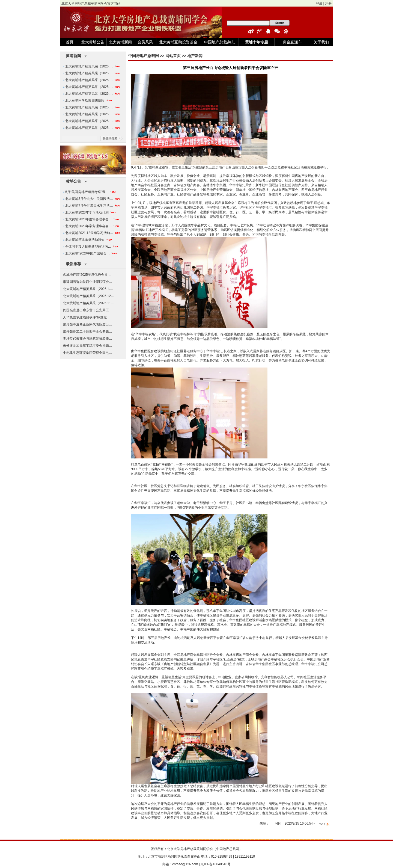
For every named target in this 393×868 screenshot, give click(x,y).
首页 (70, 42)
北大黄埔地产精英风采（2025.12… (89, 296)
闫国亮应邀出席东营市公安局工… (88, 310)
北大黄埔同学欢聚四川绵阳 (85, 100)
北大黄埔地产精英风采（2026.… (89, 66)
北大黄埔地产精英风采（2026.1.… (88, 289)
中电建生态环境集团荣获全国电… (88, 353)
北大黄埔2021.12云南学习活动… (89, 233)
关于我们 (321, 42)
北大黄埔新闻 (120, 42)
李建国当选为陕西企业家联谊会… (88, 282)
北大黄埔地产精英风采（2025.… (89, 73)
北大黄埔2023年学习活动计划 (87, 212)
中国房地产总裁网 (144, 56)
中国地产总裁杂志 (219, 42)
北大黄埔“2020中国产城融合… (87, 253)
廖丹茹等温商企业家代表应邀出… (88, 324)
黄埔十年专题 (257, 42)
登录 (319, 4)
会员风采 (145, 42)
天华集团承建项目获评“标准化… (87, 317)
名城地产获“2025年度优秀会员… (87, 275)
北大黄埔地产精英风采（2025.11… (89, 303)
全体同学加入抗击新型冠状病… (88, 247)
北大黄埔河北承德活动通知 (85, 240)
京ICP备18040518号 (215, 864)
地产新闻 (195, 56)
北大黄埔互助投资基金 (178, 42)
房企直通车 (292, 42)
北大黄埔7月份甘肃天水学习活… (89, 206)
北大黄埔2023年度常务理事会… (89, 219)
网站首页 (173, 56)
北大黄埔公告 (93, 42)
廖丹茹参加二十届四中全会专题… (88, 331)
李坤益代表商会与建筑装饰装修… (88, 339)
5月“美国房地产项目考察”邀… (87, 192)
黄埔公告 (73, 181)
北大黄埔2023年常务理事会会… (89, 226)
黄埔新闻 (73, 56)
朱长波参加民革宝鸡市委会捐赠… (88, 346)
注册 (328, 4)
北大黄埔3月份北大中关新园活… (89, 199)
